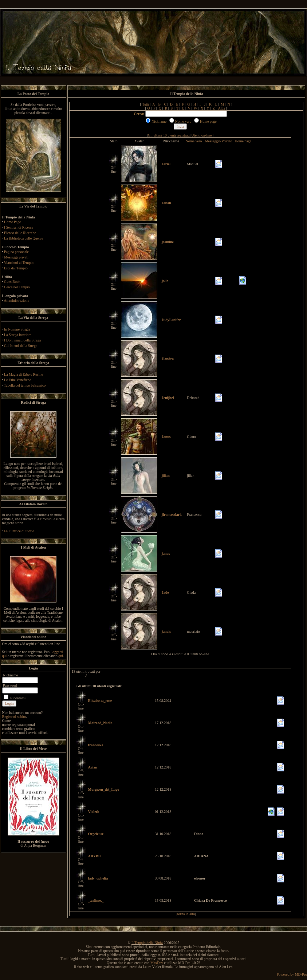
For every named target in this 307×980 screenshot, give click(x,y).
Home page (243, 141)
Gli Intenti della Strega (21, 346)
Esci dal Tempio (16, 268)
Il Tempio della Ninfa (147, 943)
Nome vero (194, 141)
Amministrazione (16, 301)
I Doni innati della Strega (22, 340)
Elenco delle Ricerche (20, 233)
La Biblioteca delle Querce (23, 238)
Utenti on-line (202, 135)
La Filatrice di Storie (19, 531)
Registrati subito (14, 717)
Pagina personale (16, 252)
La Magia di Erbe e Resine (23, 374)
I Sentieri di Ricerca (19, 227)
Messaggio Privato (219, 141)
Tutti (145, 104)
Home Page (12, 222)
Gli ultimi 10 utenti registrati (169, 135)
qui (61, 656)
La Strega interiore (18, 335)
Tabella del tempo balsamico (25, 385)
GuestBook (12, 282)
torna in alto (186, 914)
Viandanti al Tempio (19, 263)
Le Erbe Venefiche (17, 380)
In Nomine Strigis (17, 329)
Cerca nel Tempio (17, 287)
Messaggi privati (16, 257)
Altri (222, 108)
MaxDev (157, 963)
